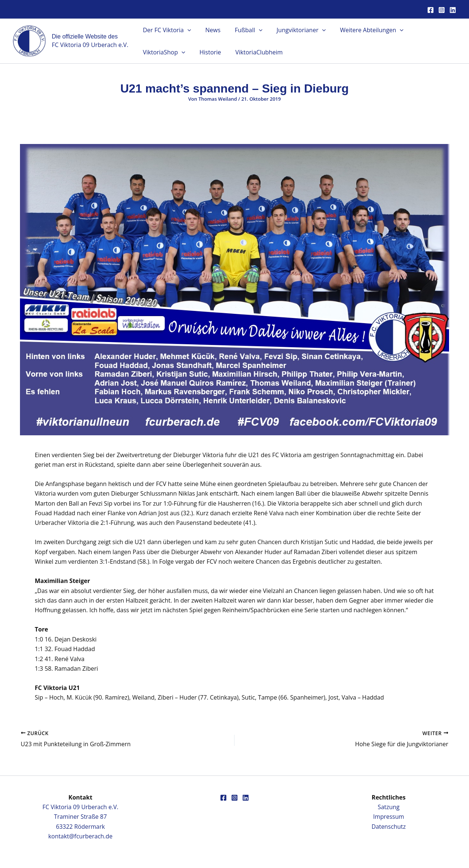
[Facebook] (431, 10)
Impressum (388, 817)
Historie (152, 52)
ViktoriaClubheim (199, 52)
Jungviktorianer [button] (292, 30)
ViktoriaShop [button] (425, 30)
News (209, 30)
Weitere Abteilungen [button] (361, 30)
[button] (186, 30)
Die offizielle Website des (85, 36)
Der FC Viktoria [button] (166, 30)
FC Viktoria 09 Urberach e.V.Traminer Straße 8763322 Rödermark (80, 816)
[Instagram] (442, 10)
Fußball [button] (242, 30)
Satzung (389, 807)
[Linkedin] (453, 10)
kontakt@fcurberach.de (80, 836)
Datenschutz (389, 826)
